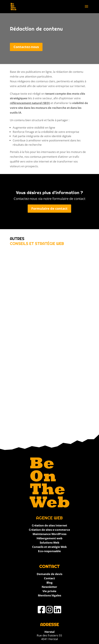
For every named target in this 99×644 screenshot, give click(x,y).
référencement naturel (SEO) (30, 103)
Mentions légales (49, 595)
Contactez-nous (26, 47)
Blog (49, 583)
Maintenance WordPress (49, 534)
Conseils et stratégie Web (49, 547)
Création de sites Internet (49, 525)
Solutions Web (49, 543)
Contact (49, 578)
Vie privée (49, 591)
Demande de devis (49, 574)
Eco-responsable (49, 551)
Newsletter (49, 587)
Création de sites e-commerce (49, 530)
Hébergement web (49, 538)
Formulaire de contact (49, 208)
